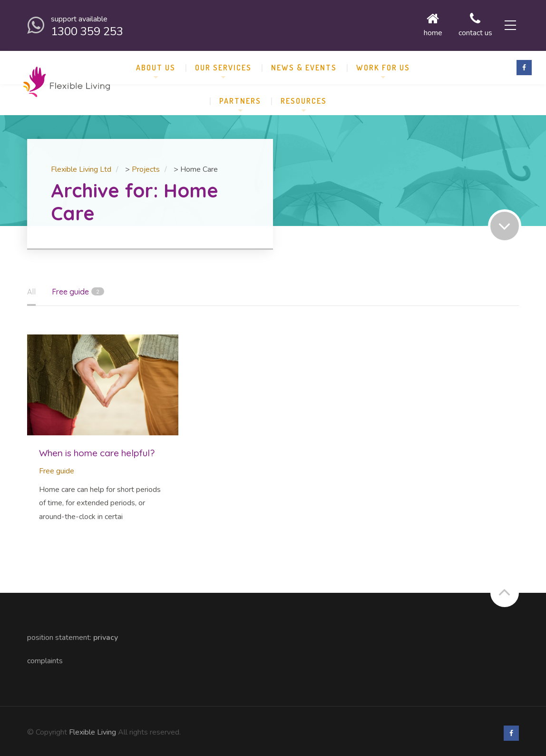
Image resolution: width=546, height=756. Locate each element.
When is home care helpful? (97, 449)
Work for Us (383, 64)
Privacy (106, 634)
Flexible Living (93, 728)
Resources (304, 97)
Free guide (57, 467)
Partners (240, 97)
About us (156, 64)
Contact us (460, 24)
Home (418, 24)
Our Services (223, 64)
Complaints (45, 657)
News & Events (304, 64)
